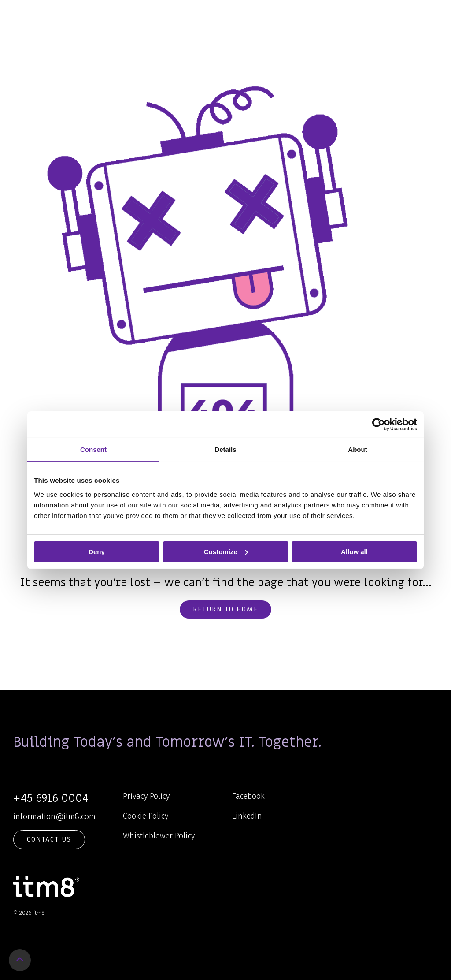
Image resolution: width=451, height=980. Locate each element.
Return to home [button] (225, 609)
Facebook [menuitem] (248, 796)
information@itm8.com (54, 816)
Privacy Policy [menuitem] (146, 796)
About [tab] (357, 449)
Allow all (354, 551)
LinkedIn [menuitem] (247, 816)
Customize (226, 551)
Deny (97, 551)
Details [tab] (225, 449)
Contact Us (49, 839)
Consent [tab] (93, 449)
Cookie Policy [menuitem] (146, 816)
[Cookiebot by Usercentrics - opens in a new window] (379, 424)
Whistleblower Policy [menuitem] (159, 836)
